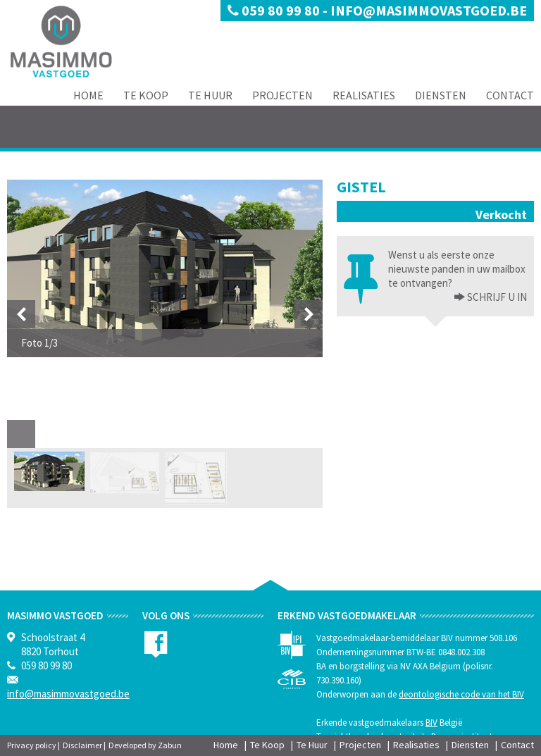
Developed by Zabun (145, 745)
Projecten (282, 95)
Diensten (441, 95)
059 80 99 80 (275, 10)
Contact (510, 95)
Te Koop (146, 95)
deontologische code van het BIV (461, 694)
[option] (165, 268)
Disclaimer (82, 745)
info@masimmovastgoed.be (429, 10)
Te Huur (210, 95)
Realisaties (364, 95)
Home (88, 95)
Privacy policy (32, 745)
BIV (431, 723)
